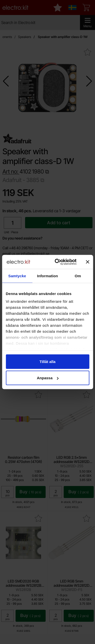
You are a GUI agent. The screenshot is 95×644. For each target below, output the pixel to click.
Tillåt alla (48, 361)
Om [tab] (78, 276)
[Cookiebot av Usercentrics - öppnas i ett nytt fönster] (57, 262)
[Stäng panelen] (87, 262)
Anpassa (48, 378)
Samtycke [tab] (17, 276)
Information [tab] (48, 276)
